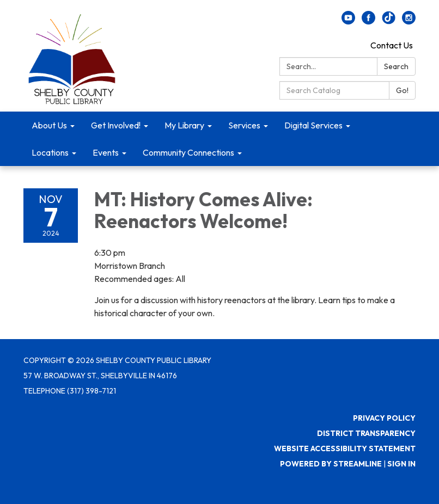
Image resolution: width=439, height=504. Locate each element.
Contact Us (392, 45)
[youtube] (348, 21)
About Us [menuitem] (49, 125)
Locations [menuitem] (50, 152)
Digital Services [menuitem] (313, 125)
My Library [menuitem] (184, 125)
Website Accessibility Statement (345, 448)
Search (396, 66)
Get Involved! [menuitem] (116, 125)
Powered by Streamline (331, 464)
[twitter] (389, 21)
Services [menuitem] (244, 125)
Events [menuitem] (106, 152)
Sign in (401, 464)
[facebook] (368, 21)
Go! (402, 90)
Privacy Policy (384, 418)
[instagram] (409, 21)
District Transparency (366, 433)
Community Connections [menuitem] (188, 152)
